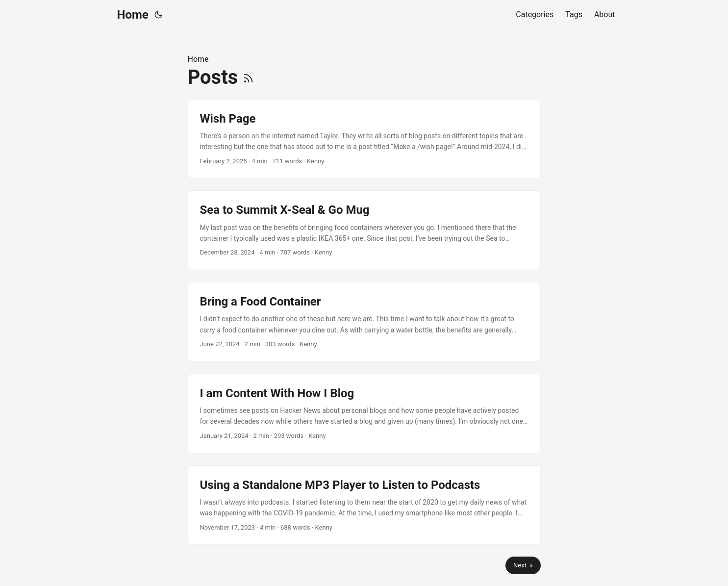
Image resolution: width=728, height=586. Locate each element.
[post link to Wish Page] (364, 139)
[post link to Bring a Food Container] (364, 322)
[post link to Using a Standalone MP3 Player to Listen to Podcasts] (364, 505)
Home (133, 15)
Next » (523, 565)
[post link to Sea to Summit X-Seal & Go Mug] (364, 230)
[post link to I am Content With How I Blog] (364, 414)
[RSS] (248, 77)
